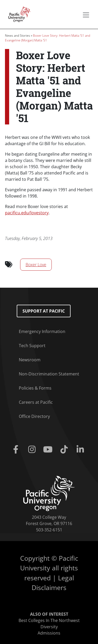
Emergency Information (42, 331)
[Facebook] (17, 450)
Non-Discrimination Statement (49, 374)
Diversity (49, 627)
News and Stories (18, 36)
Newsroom (30, 360)
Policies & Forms (35, 388)
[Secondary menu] (86, 15)
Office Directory (34, 416)
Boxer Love (36, 265)
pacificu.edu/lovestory (27, 213)
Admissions (49, 633)
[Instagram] (33, 450)
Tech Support (32, 346)
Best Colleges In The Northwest (49, 620)
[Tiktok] (65, 450)
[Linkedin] (81, 450)
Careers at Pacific (36, 402)
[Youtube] (49, 450)
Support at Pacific (44, 311)
